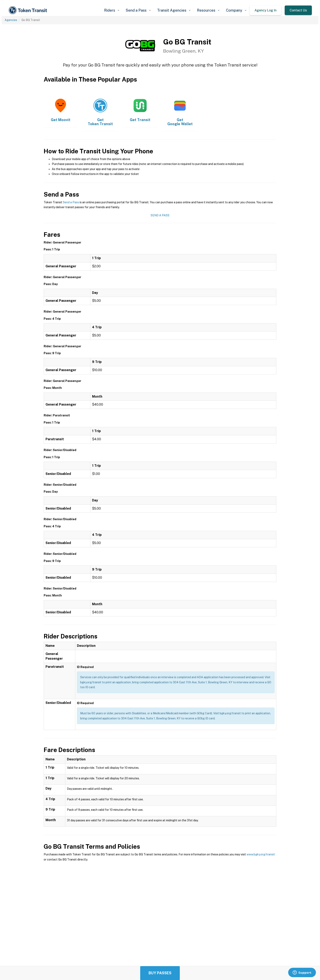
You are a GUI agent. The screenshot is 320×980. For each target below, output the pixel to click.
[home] (29, 10)
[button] (112, 10)
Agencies (11, 20)
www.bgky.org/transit (261, 854)
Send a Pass (71, 202)
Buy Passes (160, 973)
